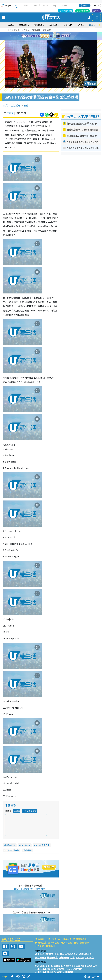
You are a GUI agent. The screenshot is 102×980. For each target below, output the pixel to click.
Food (35, 6)
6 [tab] (58, 36)
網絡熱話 (28, 850)
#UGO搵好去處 (42, 966)
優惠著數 (23, 25)
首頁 (5, 105)
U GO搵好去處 (67, 11)
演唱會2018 (10, 845)
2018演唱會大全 (42, 845)
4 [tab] (53, 36)
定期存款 (47, 30)
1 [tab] (45, 36)
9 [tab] (54, 39)
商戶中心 (96, 11)
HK (17, 6)
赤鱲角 (17, 811)
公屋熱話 (26, 30)
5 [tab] (56, 36)
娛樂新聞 (36, 30)
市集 (48, 939)
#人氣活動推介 (58, 966)
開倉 (54, 939)
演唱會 (11, 25)
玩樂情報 (38, 25)
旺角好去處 (67, 942)
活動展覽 (40, 939)
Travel (25, 6)
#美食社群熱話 (73, 966)
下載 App (86, 5)
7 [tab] (49, 39)
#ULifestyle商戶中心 (45, 972)
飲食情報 (68, 25)
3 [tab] (50, 36)
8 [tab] (52, 39)
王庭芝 (10, 113)
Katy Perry (25, 845)
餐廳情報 (84, 942)
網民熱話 (40, 954)
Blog (55, 6)
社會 (91, 25)
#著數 (59, 972)
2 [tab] (48, 36)
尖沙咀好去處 (65, 939)
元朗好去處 (41, 942)
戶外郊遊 (40, 946)
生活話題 (16, 105)
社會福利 (50, 946)
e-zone (64, 6)
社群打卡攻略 (84, 11)
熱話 (26, 105)
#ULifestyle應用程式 (45, 969)
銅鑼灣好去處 (80, 939)
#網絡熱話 (68, 972)
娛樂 (81, 25)
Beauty (45, 6)
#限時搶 (60, 969)
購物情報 (53, 25)
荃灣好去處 (54, 942)
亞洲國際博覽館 (30, 811)
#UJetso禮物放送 (74, 969)
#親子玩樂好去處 (89, 966)
